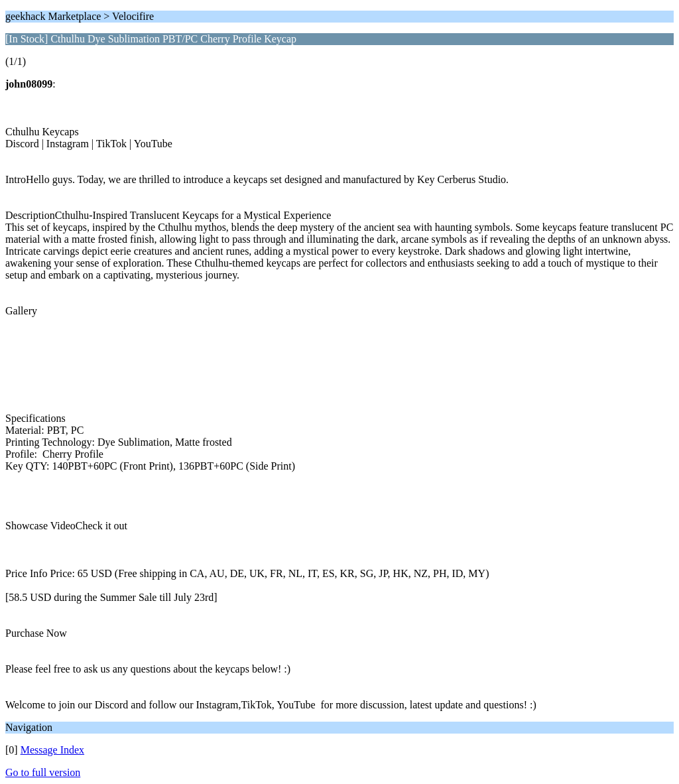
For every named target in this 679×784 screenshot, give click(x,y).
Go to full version (43, 772)
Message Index (52, 750)
